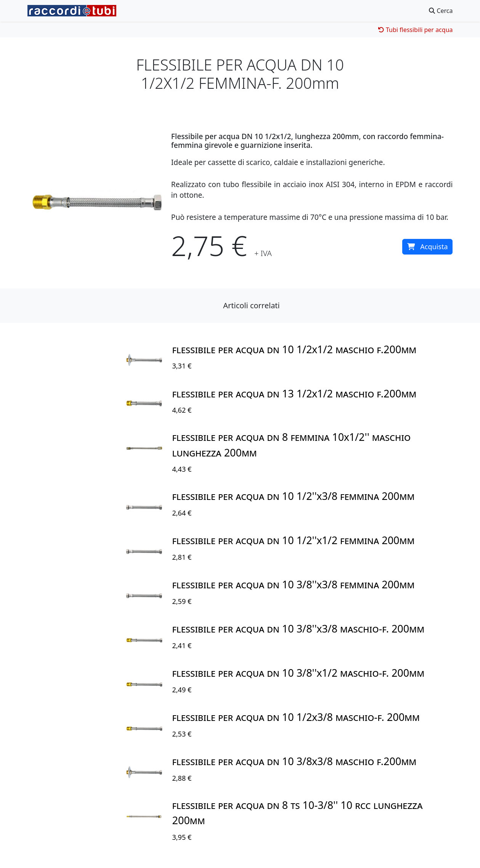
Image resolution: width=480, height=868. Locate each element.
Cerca (441, 11)
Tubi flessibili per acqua (416, 30)
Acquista (427, 247)
